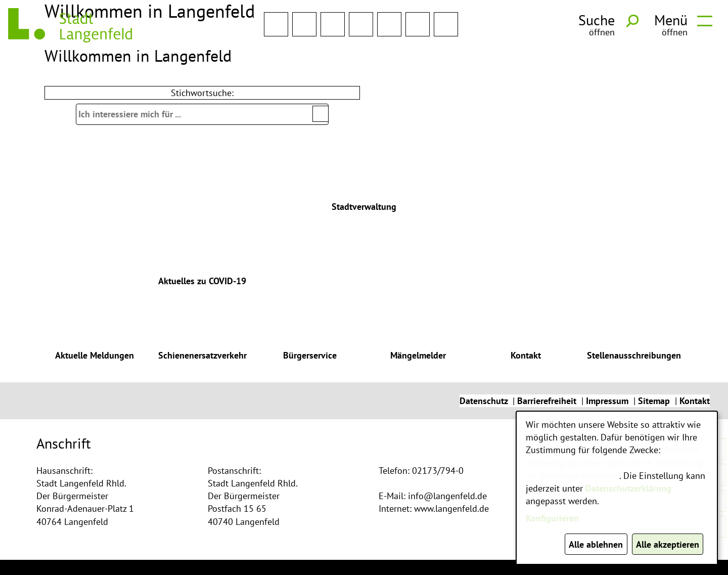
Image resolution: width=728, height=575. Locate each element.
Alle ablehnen (596, 544)
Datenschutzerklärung (628, 488)
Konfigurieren (552, 518)
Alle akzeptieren (668, 544)
